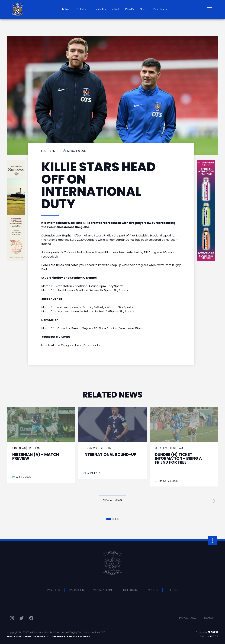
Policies (173, 590)
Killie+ (116, 9)
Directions (160, 9)
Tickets (81, 9)
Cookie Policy (56, 637)
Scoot (214, 636)
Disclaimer (14, 637)
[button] (211, 501)
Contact (209, 618)
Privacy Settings (78, 637)
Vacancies (76, 590)
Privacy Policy (188, 618)
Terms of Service (34, 637)
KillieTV (130, 9)
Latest (66, 9)
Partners (54, 590)
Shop (144, 9)
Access (153, 590)
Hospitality (99, 9)
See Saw (213, 632)
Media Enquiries (104, 590)
